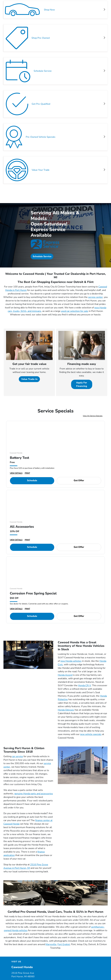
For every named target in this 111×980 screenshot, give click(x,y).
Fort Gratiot (64, 944)
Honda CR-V (84, 685)
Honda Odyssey (66, 710)
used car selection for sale (75, 311)
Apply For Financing (82, 384)
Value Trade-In (29, 379)
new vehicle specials (91, 734)
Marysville (51, 944)
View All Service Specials (93, 416)
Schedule (32, 480)
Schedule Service (42, 256)
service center (95, 297)
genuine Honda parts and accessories (34, 794)
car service (17, 756)
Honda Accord (65, 675)
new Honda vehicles (71, 661)
